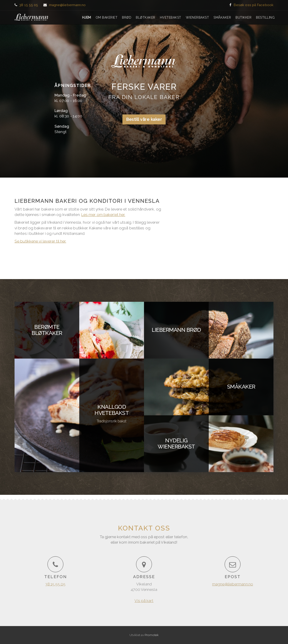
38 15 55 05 (29, 5)
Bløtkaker (146, 17)
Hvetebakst (171, 17)
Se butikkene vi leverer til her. (40, 241)
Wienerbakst (197, 17)
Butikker (243, 17)
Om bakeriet (107, 17)
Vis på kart (225, 111)
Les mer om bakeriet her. (103, 215)
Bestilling (265, 17)
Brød (127, 17)
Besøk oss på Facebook (253, 5)
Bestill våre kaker (144, 119)
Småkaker (222, 17)
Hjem (87, 17)
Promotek (152, 635)
